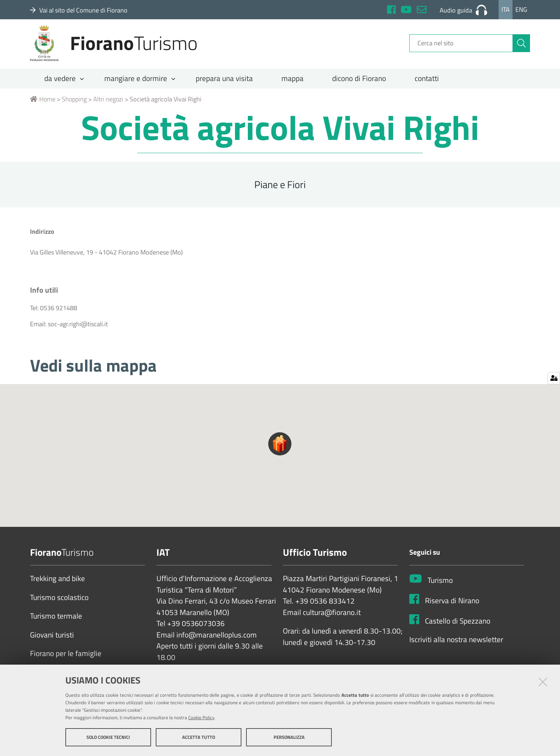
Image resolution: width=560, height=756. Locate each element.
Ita (506, 9)
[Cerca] (521, 47)
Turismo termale (56, 623)
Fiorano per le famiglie (66, 661)
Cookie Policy (201, 718)
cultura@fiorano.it (332, 619)
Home (43, 106)
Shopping (74, 106)
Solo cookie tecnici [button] (108, 737)
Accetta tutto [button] (199, 737)
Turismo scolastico (59, 604)
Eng (521, 9)
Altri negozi (108, 106)
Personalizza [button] (289, 737)
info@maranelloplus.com (217, 642)
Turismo (440, 587)
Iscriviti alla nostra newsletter (456, 647)
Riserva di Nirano (452, 608)
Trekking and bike (57, 586)
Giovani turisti (52, 642)
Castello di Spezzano (458, 628)
